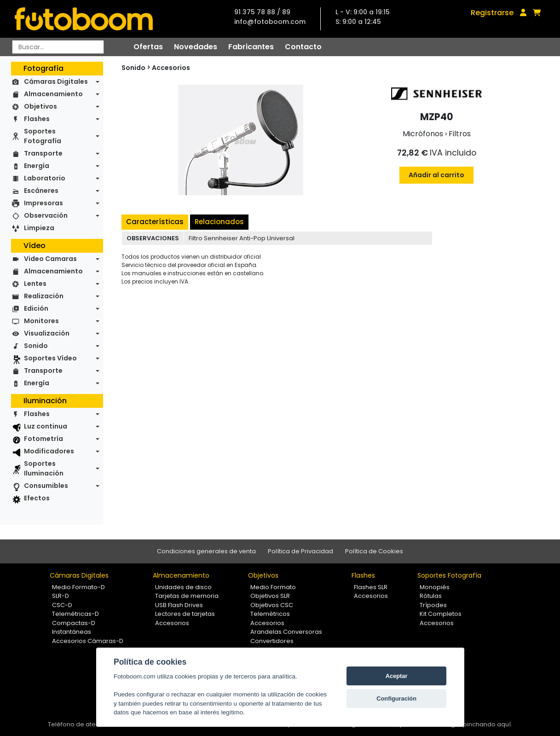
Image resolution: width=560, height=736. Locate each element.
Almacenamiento (53, 94)
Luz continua (46, 426)
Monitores (41, 321)
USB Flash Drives (179, 605)
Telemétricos (270, 614)
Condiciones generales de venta (206, 551)
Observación (46, 215)
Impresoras (43, 203)
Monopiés (435, 587)
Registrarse (492, 13)
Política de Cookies (374, 551)
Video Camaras (50, 259)
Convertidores (272, 641)
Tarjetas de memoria (187, 596)
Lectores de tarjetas (185, 614)
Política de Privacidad (300, 551)
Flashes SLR (371, 587)
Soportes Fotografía (43, 136)
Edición (36, 308)
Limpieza (39, 228)
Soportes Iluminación (44, 468)
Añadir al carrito (436, 175)
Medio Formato (273, 587)
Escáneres (41, 191)
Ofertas (148, 47)
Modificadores (49, 451)
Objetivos (40, 106)
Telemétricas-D (75, 614)
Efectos (37, 498)
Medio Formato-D (78, 587)
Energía (37, 166)
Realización (44, 296)
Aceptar (397, 676)
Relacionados (219, 222)
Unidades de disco (183, 587)
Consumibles (46, 486)
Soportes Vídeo (50, 358)
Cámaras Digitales (56, 81)
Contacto (303, 47)
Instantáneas (72, 632)
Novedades (196, 47)
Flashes (37, 119)
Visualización (47, 333)
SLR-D (61, 596)
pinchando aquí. (488, 724)
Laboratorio (45, 178)
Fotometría (43, 439)
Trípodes (433, 605)
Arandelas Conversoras (286, 632)
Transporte (43, 153)
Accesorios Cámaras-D (88, 641)
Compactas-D (74, 623)
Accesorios (171, 68)
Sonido (36, 346)
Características (155, 222)
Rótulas (431, 596)
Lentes (35, 284)
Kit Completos (441, 614)
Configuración (396, 698)
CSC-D (62, 605)
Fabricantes (251, 47)
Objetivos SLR (270, 596)
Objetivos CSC (272, 605)
